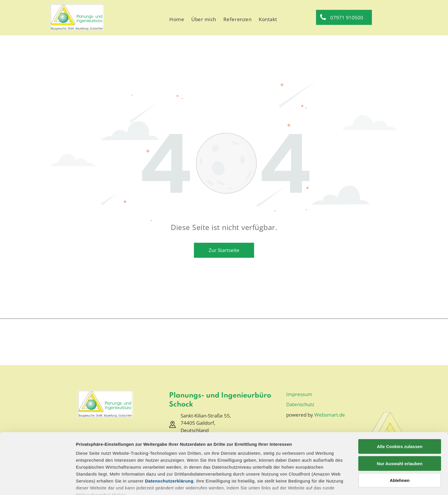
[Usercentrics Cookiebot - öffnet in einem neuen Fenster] (37, 484)
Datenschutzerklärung (169, 445)
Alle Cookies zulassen (400, 410)
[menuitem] (177, 19)
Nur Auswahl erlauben (400, 427)
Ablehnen (400, 444)
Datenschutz (118, 469)
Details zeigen (308, 484)
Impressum (88, 469)
